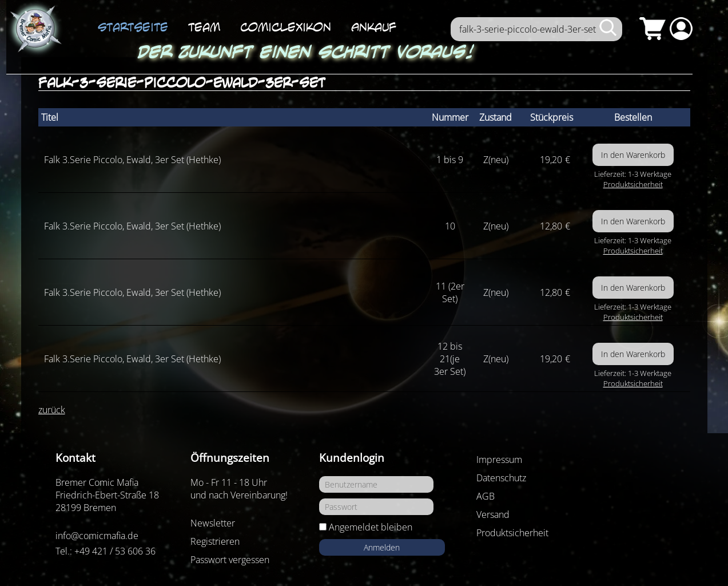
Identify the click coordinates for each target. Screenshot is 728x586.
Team (204, 27)
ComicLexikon (286, 27)
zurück (52, 410)
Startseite (133, 27)
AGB (486, 496)
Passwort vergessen (230, 560)
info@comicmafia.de (97, 536)
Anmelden (382, 547)
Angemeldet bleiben (371, 527)
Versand (493, 514)
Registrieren (215, 541)
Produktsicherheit (633, 184)
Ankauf (374, 27)
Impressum (499, 460)
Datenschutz (501, 478)
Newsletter (213, 523)
